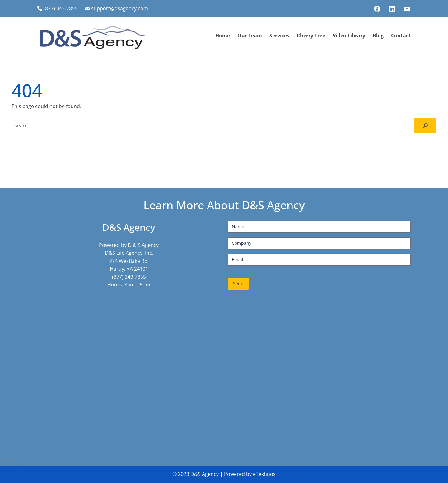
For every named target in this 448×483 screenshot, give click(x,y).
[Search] (425, 126)
